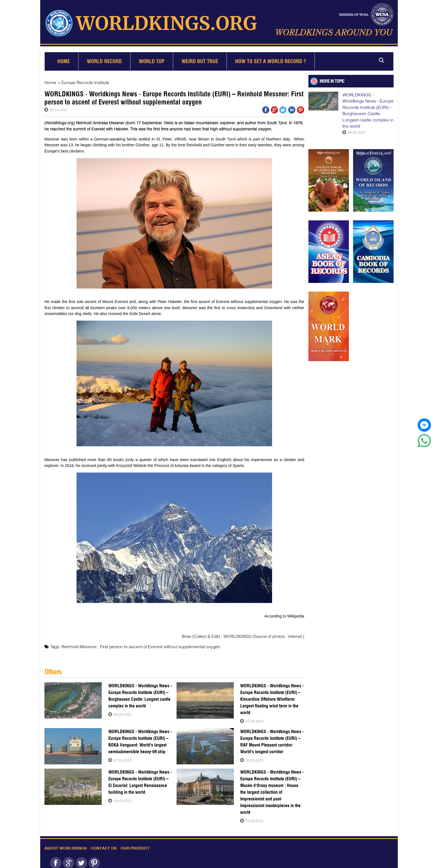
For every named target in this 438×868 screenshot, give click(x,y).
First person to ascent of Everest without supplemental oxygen (155, 644)
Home (64, 59)
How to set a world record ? (271, 59)
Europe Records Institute (84, 80)
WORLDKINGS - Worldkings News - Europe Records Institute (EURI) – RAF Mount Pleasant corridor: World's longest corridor (270, 739)
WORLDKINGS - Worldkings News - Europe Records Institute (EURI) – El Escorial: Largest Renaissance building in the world (140, 779)
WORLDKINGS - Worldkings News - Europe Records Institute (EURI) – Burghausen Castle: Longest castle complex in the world (139, 693)
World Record (104, 59)
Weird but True (200, 59)
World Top (152, 59)
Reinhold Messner (78, 644)
